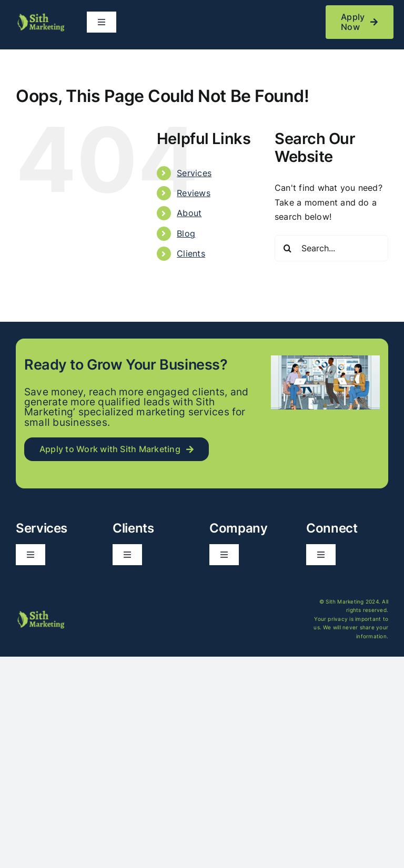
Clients (191, 253)
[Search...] (331, 248)
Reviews (194, 193)
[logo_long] (41, 16)
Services (194, 173)
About (189, 213)
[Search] (288, 248)
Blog (186, 233)
